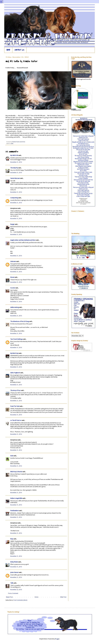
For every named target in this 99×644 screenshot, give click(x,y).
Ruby (12, 539)
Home (36, 597)
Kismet (12, 277)
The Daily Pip (14, 168)
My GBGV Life (14, 155)
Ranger (12, 224)
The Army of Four (15, 390)
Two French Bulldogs (16, 339)
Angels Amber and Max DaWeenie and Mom (23, 240)
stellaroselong (15, 307)
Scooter (13, 288)
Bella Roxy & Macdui (16, 472)
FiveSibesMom (15, 511)
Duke (12, 456)
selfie (12, 144)
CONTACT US (19, 50)
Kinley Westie (14, 562)
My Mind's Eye (14, 353)
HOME (8, 50)
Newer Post (9, 597)
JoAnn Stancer (14, 572)
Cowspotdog (14, 198)
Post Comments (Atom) (20, 600)
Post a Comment (13, 593)
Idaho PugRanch (15, 373)
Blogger (57, 639)
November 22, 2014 (16, 590)
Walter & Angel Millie (16, 498)
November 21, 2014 (16, 162)
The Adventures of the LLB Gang (20, 321)
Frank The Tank (15, 406)
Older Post (63, 597)
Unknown (13, 261)
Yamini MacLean (15, 178)
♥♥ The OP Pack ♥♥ (16, 420)
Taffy (12, 583)
